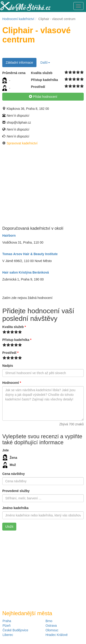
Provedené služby (16, 491)
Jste (6, 450)
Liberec (8, 635)
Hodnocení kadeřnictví (18, 19)
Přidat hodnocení (43, 97)
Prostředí (10, 353)
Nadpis (8, 366)
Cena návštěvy (14, 474)
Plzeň (7, 626)
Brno (49, 621)
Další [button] (45, 63)
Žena (10, 457)
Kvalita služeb (14, 327)
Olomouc (52, 630)
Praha (7, 621)
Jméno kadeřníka (15, 508)
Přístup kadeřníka (17, 340)
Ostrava (51, 626)
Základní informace (19, 63)
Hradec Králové (57, 635)
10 (82, 72)
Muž (9, 465)
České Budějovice (15, 630)
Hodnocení (12, 383)
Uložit (9, 527)
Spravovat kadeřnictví (22, 143)
